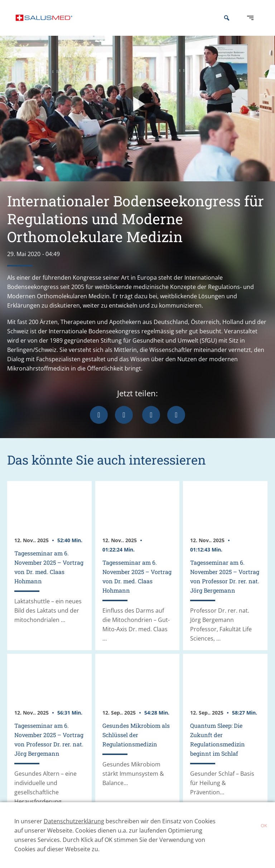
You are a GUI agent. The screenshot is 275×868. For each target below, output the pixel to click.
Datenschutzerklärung (74, 821)
